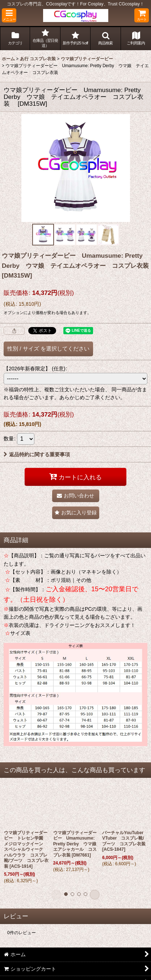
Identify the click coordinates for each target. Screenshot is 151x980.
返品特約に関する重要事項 (37, 454)
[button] (9, 15)
